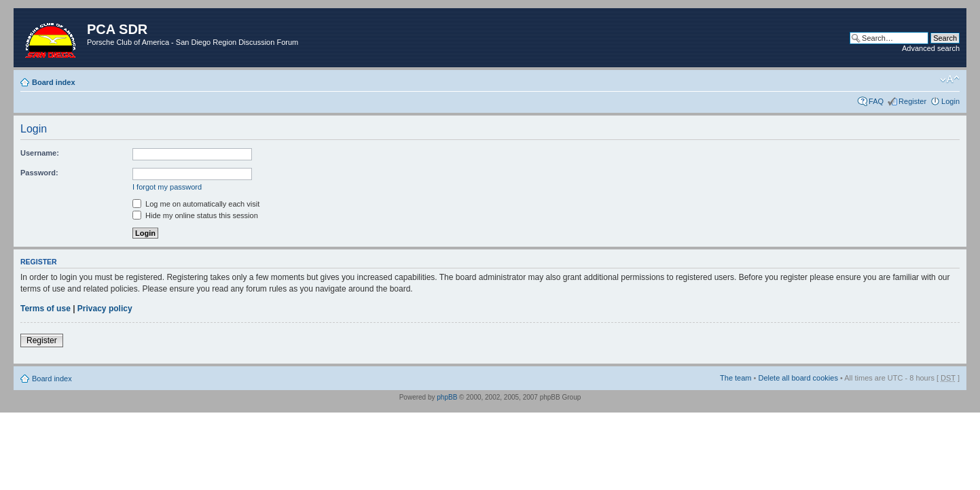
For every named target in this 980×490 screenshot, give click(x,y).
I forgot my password (167, 187)
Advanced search (931, 48)
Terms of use (46, 309)
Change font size (950, 80)
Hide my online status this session (195, 215)
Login (950, 101)
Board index (54, 82)
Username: (40, 153)
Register (912, 101)
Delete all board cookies (798, 378)
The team (736, 378)
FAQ (876, 101)
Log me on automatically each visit (196, 204)
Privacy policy (105, 309)
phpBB (447, 397)
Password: (39, 173)
